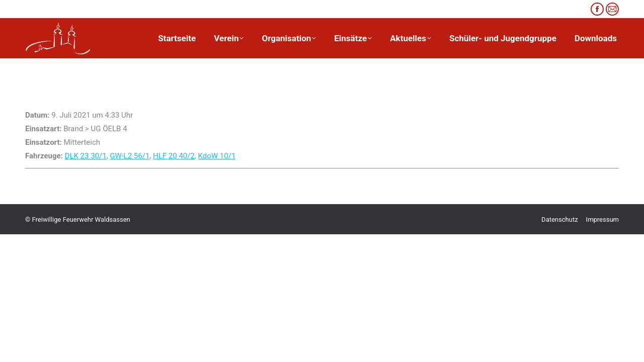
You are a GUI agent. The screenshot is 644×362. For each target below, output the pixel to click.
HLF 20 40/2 (174, 156)
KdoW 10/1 (217, 156)
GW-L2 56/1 (130, 156)
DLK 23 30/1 (86, 156)
